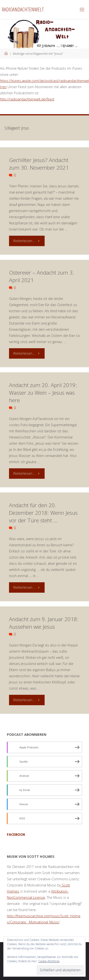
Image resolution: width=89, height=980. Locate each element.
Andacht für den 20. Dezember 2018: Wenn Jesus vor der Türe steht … (43, 513)
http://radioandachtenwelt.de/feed (27, 99)
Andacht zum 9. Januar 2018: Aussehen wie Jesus (44, 623)
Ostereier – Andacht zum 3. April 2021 (42, 276)
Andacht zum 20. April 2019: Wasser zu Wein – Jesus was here (43, 393)
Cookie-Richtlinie (49, 961)
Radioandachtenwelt (23, 9)
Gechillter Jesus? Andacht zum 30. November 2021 (39, 164)
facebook (16, 834)
